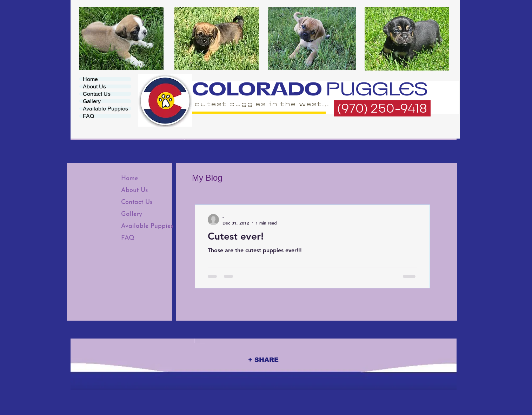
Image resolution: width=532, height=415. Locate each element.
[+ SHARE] (263, 360)
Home (90, 79)
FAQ (88, 116)
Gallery (92, 101)
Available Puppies (105, 109)
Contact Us (97, 94)
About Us (94, 86)
